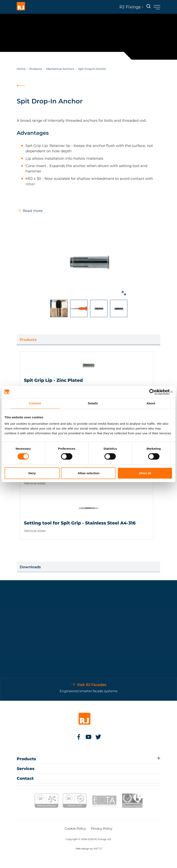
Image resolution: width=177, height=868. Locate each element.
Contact (25, 778)
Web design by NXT (87, 849)
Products (36, 69)
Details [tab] (93, 403)
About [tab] (151, 403)
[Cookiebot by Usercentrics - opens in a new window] (155, 392)
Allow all (145, 473)
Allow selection (88, 473)
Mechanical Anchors (60, 69)
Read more (33, 211)
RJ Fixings (131, 7)
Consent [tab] (35, 403)
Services (26, 769)
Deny (32, 473)
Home (21, 69)
